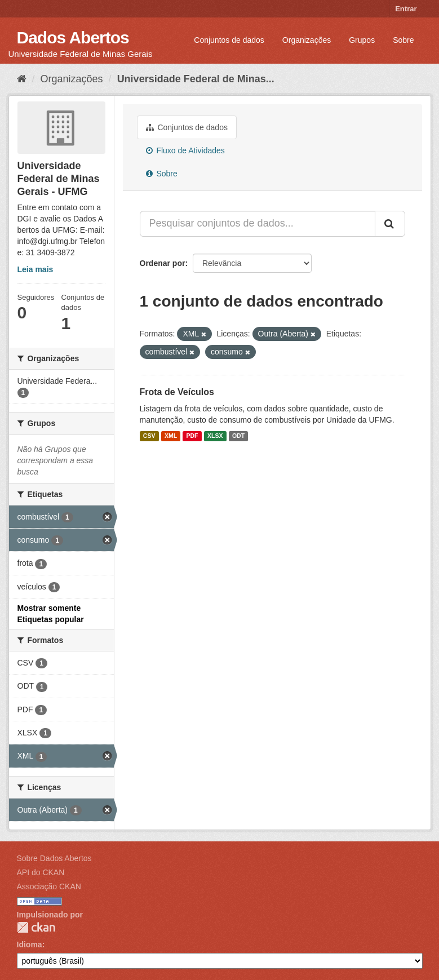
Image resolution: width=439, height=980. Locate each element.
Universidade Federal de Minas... (196, 79)
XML (171, 436)
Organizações (307, 40)
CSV (149, 436)
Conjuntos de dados (229, 40)
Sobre (403, 40)
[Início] (22, 79)
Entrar (406, 9)
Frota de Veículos (177, 392)
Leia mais (36, 269)
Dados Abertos (73, 37)
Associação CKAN (49, 886)
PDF (192, 436)
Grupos (362, 40)
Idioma (30, 944)
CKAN (36, 927)
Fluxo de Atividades (185, 150)
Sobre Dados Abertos (54, 858)
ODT (238, 436)
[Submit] (390, 224)
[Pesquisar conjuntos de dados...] (258, 224)
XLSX (215, 436)
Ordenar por (163, 263)
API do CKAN (41, 872)
